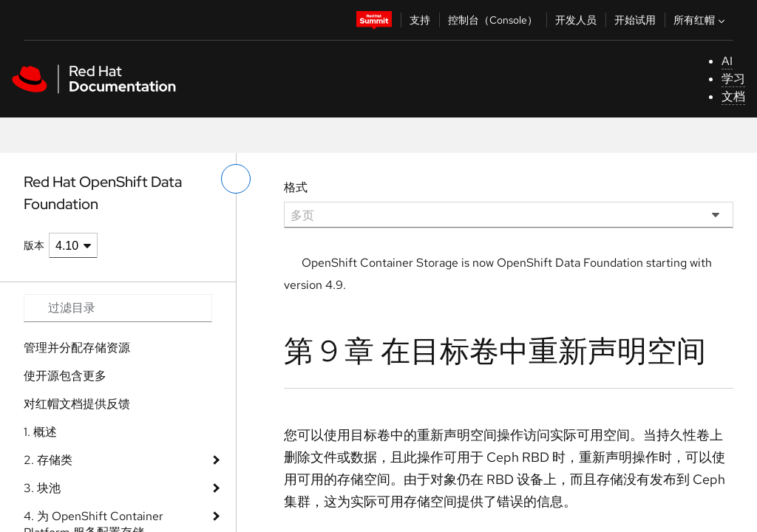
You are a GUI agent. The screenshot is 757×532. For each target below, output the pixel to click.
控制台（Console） (493, 20)
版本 (34, 245)
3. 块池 (42, 488)
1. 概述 (40, 432)
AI (727, 61)
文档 (733, 96)
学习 (733, 79)
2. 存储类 (48, 460)
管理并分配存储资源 (77, 348)
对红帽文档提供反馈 (77, 404)
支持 (420, 20)
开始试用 (635, 20)
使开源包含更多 (65, 376)
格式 (296, 187)
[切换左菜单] (236, 179)
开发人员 (576, 20)
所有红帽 (701, 20)
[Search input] (118, 308)
